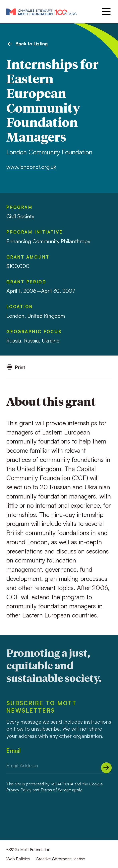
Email (13, 750)
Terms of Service (56, 790)
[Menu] (106, 12)
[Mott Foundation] (41, 12)
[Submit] (106, 768)
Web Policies (18, 859)
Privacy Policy (19, 790)
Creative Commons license (60, 859)
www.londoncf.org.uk (31, 167)
